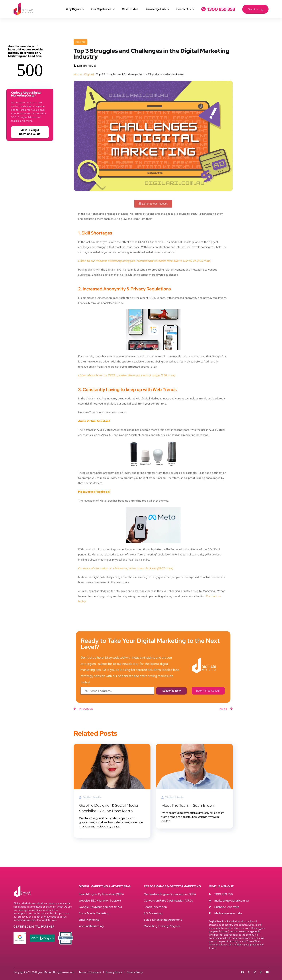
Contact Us (185, 9)
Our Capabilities (103, 9)
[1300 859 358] (203, 9)
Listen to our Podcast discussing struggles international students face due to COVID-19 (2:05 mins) (145, 261)
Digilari (81, 42)
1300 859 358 (221, 9)
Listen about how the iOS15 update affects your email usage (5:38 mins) (127, 375)
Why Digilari (75, 9)
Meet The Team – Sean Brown (188, 805)
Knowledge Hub (157, 9)
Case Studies (130, 9)
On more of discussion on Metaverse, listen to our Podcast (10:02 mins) (126, 568)
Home (78, 74)
